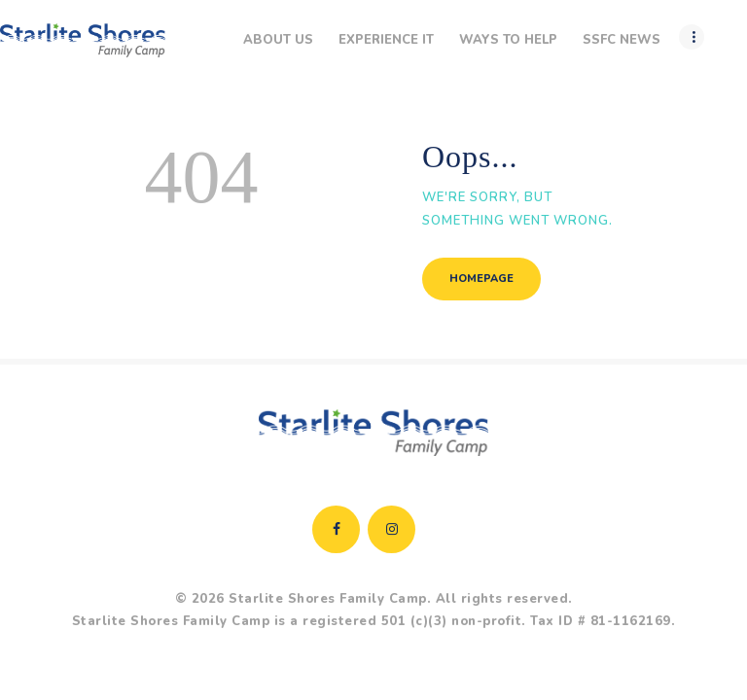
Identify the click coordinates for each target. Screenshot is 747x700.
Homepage (481, 279)
